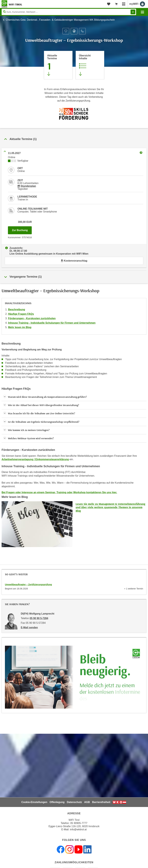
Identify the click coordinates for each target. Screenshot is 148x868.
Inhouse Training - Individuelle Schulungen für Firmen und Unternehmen (52, 323)
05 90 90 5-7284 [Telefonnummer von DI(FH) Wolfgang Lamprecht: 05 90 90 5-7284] (39, 618)
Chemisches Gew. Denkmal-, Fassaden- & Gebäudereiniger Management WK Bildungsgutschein (60, 20)
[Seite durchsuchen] (69, 12)
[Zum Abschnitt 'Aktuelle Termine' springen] (58, 65)
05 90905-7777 (79, 823)
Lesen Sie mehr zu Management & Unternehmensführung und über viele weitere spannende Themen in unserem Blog (110, 507)
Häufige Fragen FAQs (21, 314)
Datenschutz (74, 802)
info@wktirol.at (78, 829)
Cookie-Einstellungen (34, 802)
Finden (133, 12)
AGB (87, 802)
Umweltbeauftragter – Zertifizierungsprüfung (28, 584)
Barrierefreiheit (101, 802)
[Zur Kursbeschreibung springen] (90, 65)
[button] (74, 397)
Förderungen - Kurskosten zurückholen (32, 318)
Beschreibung (17, 309)
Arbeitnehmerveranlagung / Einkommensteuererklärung (35, 459)
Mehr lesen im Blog (20, 327)
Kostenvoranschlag (74, 261)
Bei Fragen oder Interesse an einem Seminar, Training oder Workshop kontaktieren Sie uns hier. (59, 492)
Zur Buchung (22, 229)
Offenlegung (57, 802)
